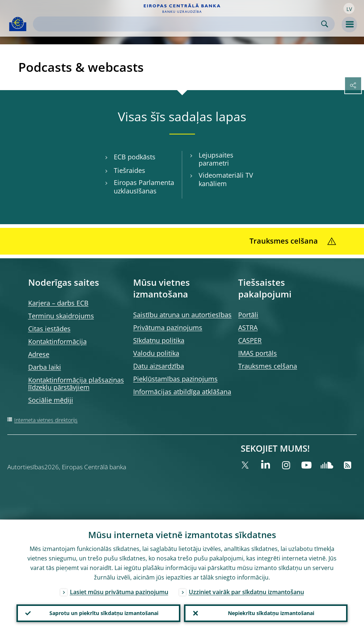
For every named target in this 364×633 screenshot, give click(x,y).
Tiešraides (130, 171)
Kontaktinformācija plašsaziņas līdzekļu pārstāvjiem (76, 384)
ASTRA (248, 327)
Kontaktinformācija (57, 341)
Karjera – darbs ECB (58, 303)
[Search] (178, 24)
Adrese (39, 354)
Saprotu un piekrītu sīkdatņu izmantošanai (104, 613)
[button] (349, 8)
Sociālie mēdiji (51, 400)
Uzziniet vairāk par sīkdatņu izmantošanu (246, 592)
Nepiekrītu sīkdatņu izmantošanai (271, 613)
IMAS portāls (258, 353)
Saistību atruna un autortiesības (182, 315)
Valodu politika (156, 353)
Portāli (248, 315)
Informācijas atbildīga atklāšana (182, 392)
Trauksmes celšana (268, 366)
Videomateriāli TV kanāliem (226, 179)
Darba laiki (45, 367)
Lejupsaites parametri (216, 159)
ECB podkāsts (135, 157)
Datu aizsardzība (159, 366)
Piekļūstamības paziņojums (175, 379)
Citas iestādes (49, 329)
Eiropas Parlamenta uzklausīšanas (144, 187)
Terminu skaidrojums (61, 316)
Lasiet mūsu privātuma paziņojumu (119, 592)
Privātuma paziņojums (168, 327)
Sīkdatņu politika (159, 340)
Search (325, 24)
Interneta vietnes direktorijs (46, 420)
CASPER (250, 340)
